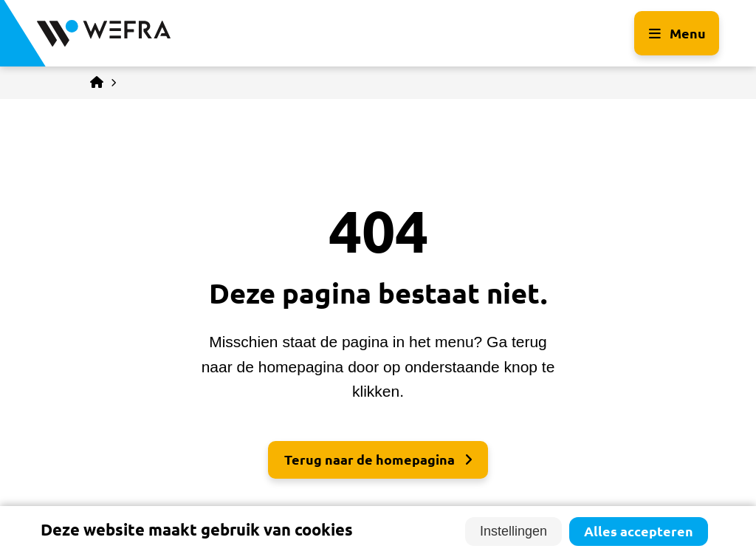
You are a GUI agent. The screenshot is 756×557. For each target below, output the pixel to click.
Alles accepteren (639, 531)
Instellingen (513, 531)
